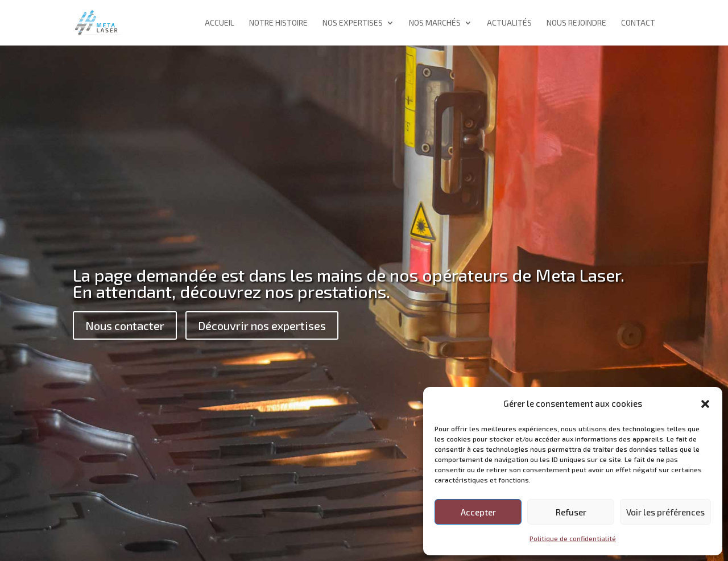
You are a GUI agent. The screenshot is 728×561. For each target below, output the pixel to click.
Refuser (571, 512)
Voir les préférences (665, 512)
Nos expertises (353, 23)
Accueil (220, 23)
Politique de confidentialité (573, 538)
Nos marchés (435, 23)
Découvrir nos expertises (262, 325)
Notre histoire (278, 23)
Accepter (478, 512)
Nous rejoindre (576, 23)
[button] (705, 404)
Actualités (509, 23)
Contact (638, 23)
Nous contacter (125, 325)
